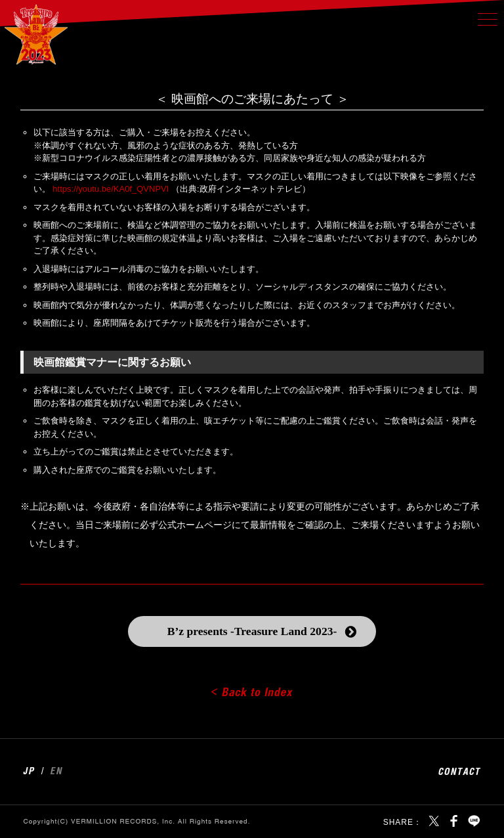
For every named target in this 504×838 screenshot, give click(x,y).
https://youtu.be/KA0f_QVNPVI (111, 189)
